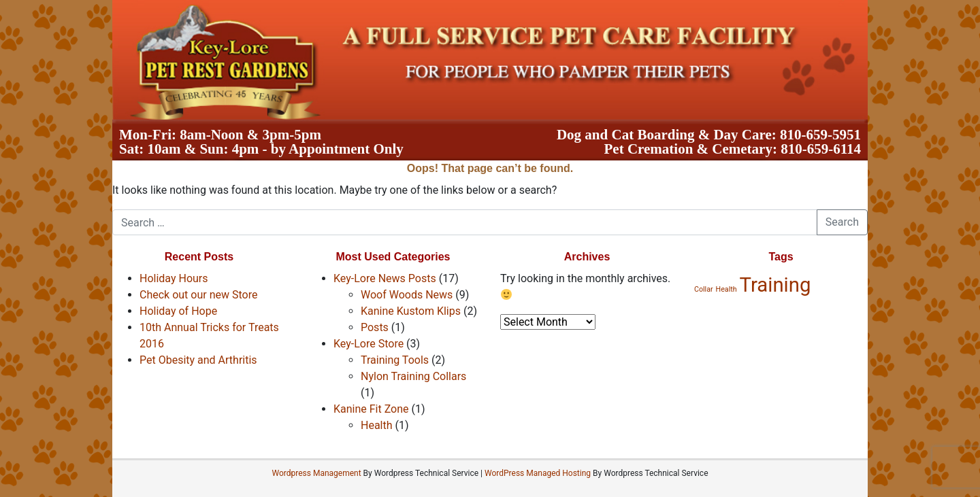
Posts (375, 327)
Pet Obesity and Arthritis (198, 360)
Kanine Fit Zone (371, 409)
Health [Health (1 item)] (726, 289)
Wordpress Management (316, 473)
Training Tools (395, 360)
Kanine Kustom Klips (411, 311)
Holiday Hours (174, 278)
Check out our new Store (198, 295)
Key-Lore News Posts (385, 278)
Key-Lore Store (369, 344)
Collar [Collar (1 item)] (704, 289)
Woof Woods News (407, 295)
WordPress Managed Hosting (538, 473)
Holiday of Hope (178, 311)
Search (842, 222)
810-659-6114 (821, 149)
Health (377, 425)
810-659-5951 (820, 135)
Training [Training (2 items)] (775, 285)
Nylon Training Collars (413, 376)
